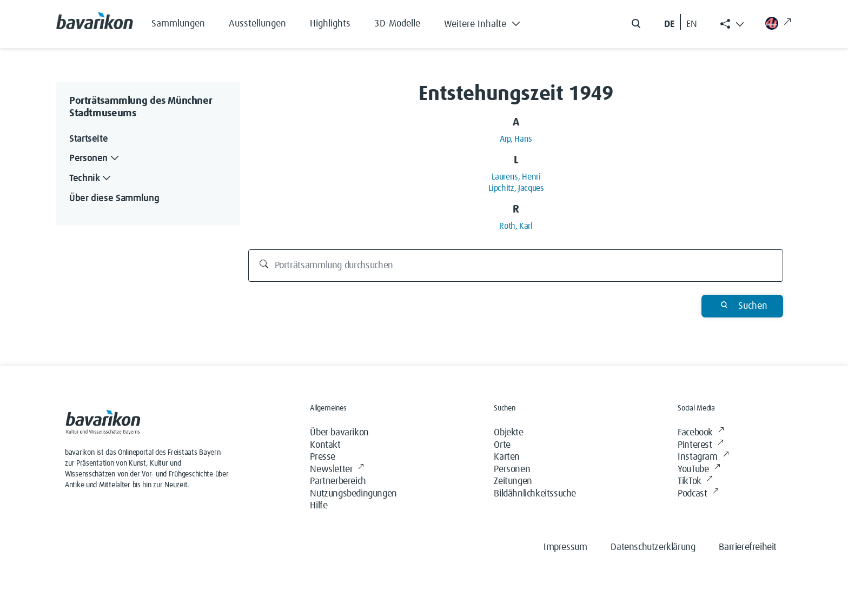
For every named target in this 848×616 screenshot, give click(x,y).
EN (692, 24)
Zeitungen (513, 481)
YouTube (699, 470)
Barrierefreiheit (748, 547)
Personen (512, 469)
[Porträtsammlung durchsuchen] (516, 266)
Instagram (703, 457)
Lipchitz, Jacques (516, 188)
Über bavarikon (339, 433)
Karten (507, 457)
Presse (323, 457)
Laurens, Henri (516, 177)
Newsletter (337, 470)
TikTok (695, 482)
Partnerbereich (338, 481)
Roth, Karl (516, 226)
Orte (502, 445)
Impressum (565, 547)
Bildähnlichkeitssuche (535, 494)
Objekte (508, 433)
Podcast (698, 494)
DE (669, 24)
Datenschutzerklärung (653, 547)
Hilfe (319, 506)
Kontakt (325, 445)
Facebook (701, 433)
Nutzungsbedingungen (353, 494)
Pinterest (700, 445)
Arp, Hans (516, 139)
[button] (490, 22)
